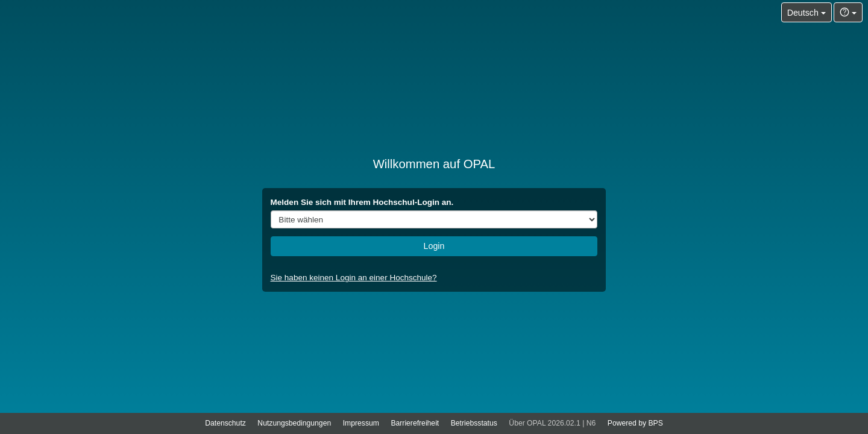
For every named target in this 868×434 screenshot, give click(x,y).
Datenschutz (225, 423)
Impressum (361, 423)
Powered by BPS (635, 423)
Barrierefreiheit (415, 423)
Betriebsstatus (474, 423)
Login (434, 246)
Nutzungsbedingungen (294, 423)
